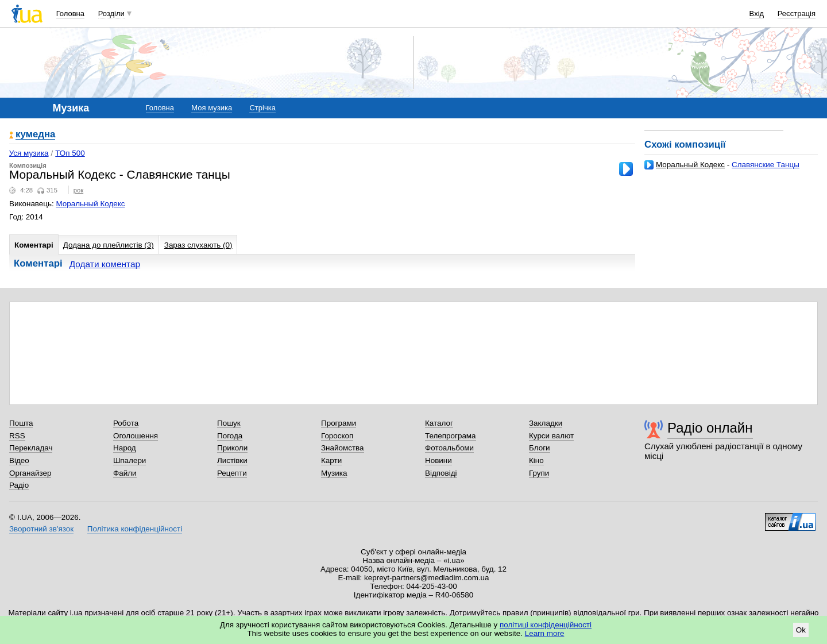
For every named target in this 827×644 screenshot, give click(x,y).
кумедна (35, 135)
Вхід (757, 14)
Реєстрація (797, 14)
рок (78, 190)
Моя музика (212, 108)
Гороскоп (337, 436)
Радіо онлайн (710, 428)
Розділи (111, 14)
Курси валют (551, 436)
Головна (70, 14)
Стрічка (262, 108)
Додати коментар (105, 264)
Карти (331, 460)
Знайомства (343, 448)
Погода (230, 436)
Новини (438, 460)
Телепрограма (451, 436)
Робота (126, 423)
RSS (17, 436)
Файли (125, 473)
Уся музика (29, 153)
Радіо (19, 485)
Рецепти (232, 473)
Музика (334, 473)
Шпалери (130, 460)
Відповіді (441, 473)
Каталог (439, 423)
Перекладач (31, 448)
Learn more (545, 633)
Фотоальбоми (449, 448)
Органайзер (30, 473)
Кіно (536, 460)
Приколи (232, 448)
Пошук (229, 423)
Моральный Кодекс (690, 165)
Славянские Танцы (766, 165)
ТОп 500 (70, 153)
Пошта (21, 423)
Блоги (540, 448)
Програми (339, 423)
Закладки (546, 423)
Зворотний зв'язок (41, 529)
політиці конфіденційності (546, 625)
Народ (125, 448)
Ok (801, 630)
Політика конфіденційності (135, 529)
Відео (19, 460)
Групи (539, 473)
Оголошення (136, 436)
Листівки (232, 460)
